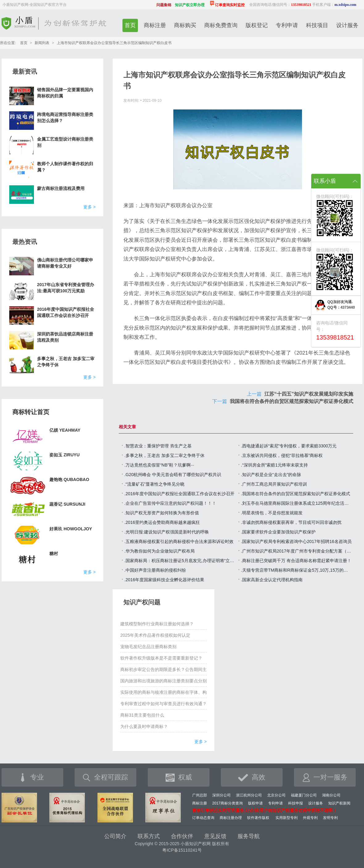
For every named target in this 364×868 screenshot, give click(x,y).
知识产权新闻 (339, 803)
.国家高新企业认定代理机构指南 (272, 580)
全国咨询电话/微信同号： (280, 5)
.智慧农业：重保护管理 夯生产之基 (158, 446)
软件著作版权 (258, 818)
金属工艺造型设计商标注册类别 (65, 142)
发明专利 (330, 818)
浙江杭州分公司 (249, 795)
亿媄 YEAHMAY (65, 430)
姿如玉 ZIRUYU (64, 455)
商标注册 (155, 25)
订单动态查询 (203, 818)
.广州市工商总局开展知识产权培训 (274, 484)
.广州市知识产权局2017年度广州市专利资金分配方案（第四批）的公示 (296, 551)
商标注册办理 (231, 818)
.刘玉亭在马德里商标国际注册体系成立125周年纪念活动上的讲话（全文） (296, 503)
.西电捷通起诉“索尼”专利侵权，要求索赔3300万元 (289, 446)
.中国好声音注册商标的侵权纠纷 (155, 570)
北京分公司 (276, 795)
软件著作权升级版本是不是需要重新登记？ (161, 658)
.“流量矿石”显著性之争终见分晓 (154, 484)
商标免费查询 (221, 25)
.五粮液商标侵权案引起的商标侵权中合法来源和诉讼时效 (179, 541)
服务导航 (249, 836)
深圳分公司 (221, 795)
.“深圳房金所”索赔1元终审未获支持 (274, 465)
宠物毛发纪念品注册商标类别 (148, 647)
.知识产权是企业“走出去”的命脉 (271, 475)
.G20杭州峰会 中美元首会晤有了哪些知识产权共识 (173, 475)
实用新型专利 (287, 818)
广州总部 (200, 795)
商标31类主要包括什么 (142, 715)
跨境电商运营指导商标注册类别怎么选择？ (65, 117)
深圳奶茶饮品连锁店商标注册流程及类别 (65, 337)
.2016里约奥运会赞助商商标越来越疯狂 (162, 522)
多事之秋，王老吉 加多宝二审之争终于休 (66, 362)
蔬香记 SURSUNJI (67, 504)
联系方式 (149, 836)
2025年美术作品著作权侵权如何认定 (155, 635)
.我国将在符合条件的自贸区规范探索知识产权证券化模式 (296, 494)
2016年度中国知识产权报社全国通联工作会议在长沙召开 (66, 312)
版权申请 (255, 803)
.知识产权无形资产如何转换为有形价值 (162, 513)
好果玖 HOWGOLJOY (71, 529)
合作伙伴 (182, 836)
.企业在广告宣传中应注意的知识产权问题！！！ (170, 503)
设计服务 (347, 25)
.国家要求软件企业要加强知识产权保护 (278, 532)
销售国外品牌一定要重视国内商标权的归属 (65, 93)
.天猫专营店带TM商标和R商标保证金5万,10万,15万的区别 (296, 570)
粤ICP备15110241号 (182, 850)
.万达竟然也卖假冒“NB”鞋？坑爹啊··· (159, 465)
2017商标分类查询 (228, 803)
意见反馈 (215, 836)
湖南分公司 (331, 795)
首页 (130, 25)
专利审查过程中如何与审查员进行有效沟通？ (163, 704)
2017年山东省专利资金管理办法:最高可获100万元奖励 (66, 288)
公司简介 (115, 836)
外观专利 (310, 818)
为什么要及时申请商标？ (144, 726)
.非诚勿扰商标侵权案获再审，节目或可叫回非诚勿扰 (291, 522)
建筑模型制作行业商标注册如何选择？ (157, 624)
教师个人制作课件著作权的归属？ (65, 167)
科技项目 (317, 25)
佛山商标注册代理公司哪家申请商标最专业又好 (65, 263)
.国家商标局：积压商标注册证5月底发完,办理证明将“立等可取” (180, 561)
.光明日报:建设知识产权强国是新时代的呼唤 (167, 532)
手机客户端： (334, 5)
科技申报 (296, 803)
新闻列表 (42, 43)
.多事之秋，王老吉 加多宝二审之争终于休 (164, 455)
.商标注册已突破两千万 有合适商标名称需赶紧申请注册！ (296, 561)
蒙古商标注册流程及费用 (61, 188)
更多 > (89, 207)
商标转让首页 (31, 412)
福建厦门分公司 (304, 795)
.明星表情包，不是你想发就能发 (272, 513)
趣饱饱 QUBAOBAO (69, 479)
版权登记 (257, 25)
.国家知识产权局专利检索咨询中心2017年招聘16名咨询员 (296, 541)
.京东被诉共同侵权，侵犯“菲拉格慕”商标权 (282, 455)
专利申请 (287, 25)
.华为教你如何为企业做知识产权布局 (159, 551)
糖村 (54, 553)
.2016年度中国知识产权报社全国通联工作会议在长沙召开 (179, 494)
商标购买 (185, 25)
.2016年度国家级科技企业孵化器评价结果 (164, 580)
